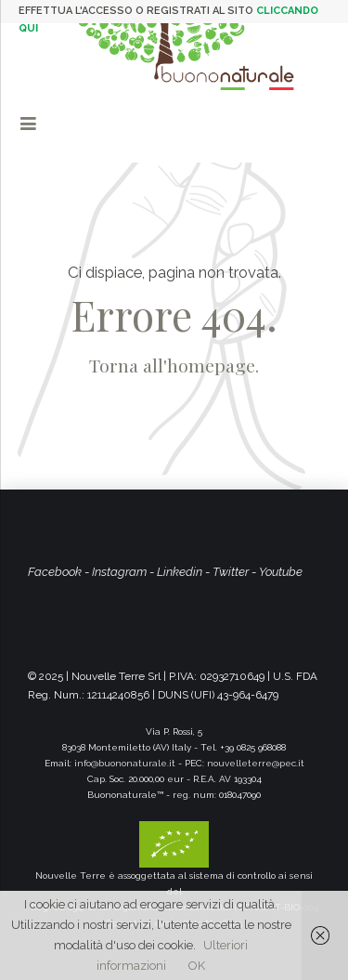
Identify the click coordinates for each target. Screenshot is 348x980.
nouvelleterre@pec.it (256, 763)
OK (197, 966)
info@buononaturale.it (125, 763)
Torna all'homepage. (174, 365)
